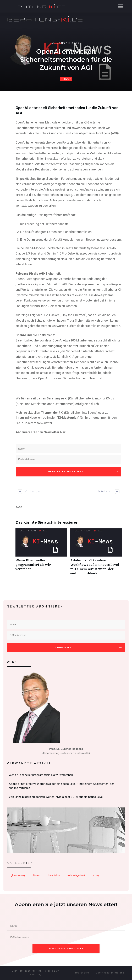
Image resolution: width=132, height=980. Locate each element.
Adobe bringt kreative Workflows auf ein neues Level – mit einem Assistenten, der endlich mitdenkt (96, 554)
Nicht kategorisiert (76, 875)
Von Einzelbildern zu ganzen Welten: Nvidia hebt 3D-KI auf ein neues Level (66, 797)
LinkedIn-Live (54, 875)
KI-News (66, 79)
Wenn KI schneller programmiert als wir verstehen (41, 554)
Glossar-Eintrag (18, 875)
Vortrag (96, 875)
